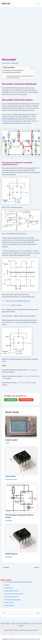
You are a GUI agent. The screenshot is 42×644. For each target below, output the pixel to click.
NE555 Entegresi (11, 554)
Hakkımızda (15, 624)
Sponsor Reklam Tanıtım (11, 630)
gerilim (19, 242)
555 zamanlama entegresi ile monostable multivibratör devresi (20, 76)
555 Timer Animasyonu (11, 597)
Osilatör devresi (9, 603)
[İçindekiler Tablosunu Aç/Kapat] (31, 68)
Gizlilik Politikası (5, 624)
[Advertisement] (21, 29)
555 (38, 168)
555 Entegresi (9, 479)
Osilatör (7, 443)
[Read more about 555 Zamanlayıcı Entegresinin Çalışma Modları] (21, 498)
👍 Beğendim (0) (11, 400)
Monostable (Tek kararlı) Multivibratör (13, 70)
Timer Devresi (10, 476)
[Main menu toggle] (38, 4)
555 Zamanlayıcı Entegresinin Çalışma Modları (18, 582)
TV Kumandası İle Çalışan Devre (14, 594)
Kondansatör (6, 121)
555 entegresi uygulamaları (13, 600)
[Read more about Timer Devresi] (21, 461)
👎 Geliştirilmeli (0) (26, 400)
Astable (7, 585)
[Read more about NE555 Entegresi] (21, 538)
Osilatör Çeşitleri (11, 440)
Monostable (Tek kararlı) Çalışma (12, 72)
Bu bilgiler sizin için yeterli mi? (13, 78)
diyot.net (6, 4)
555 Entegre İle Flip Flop (12, 591)
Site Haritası (35, 624)
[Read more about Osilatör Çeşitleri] (21, 427)
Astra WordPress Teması (33, 639)
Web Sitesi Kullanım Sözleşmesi (29, 630)
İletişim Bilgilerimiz (25, 624)
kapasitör (11, 119)
